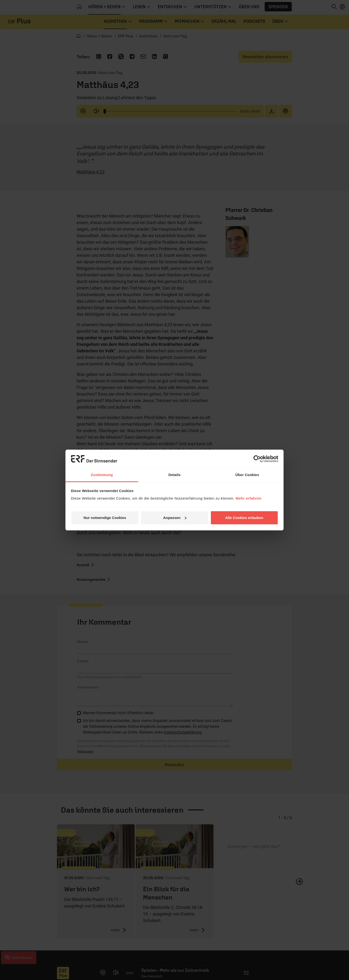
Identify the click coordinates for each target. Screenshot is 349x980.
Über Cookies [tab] (247, 475)
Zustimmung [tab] (102, 475)
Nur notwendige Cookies (105, 518)
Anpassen (175, 518)
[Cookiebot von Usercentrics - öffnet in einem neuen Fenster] (257, 459)
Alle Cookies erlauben (244, 518)
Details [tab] (174, 475)
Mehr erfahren (249, 498)
